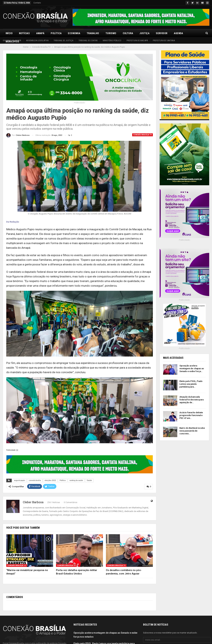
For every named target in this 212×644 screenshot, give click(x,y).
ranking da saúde (76, 480)
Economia (74, 33)
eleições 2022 (50, 480)
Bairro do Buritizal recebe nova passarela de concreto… (192, 431)
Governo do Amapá (12, 40)
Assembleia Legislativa (37, 40)
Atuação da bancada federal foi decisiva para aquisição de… (192, 400)
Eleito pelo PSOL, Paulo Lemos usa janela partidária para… (191, 384)
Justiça (144, 33)
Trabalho (93, 33)
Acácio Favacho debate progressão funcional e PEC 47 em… (191, 415)
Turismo (111, 33)
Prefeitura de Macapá (137, 40)
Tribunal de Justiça (63, 40)
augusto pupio (19, 480)
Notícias (24, 33)
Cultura (128, 33)
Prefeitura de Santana (164, 40)
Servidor (162, 33)
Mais (193, 33)
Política (56, 33)
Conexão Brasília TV (143, 135)
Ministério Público (112, 40)
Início (9, 33)
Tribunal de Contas (88, 40)
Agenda (178, 33)
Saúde (89, 480)
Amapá (40, 33)
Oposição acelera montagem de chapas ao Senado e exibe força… (192, 368)
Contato (37, 3)
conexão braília (35, 480)
